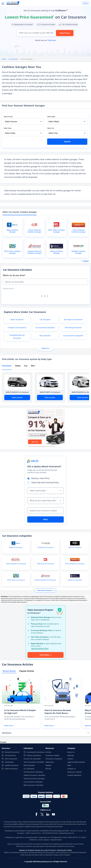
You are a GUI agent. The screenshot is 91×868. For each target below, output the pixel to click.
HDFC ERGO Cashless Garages (56, 231)
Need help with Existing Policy (44, 482)
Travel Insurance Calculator (34, 779)
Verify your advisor (75, 772)
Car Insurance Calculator (45, 328)
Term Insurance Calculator (34, 762)
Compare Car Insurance (17, 328)
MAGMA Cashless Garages (78, 252)
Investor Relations (74, 775)
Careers (70, 759)
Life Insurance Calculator (33, 772)
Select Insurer (8, 117)
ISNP (69, 765)
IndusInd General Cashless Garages (34, 252)
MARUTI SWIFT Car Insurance (50, 392)
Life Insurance (10, 755)
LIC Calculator (29, 769)
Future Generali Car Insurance (16, 564)
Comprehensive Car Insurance (17, 337)
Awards (48, 765)
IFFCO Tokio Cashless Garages (12, 252)
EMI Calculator (29, 765)
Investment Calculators (36, 752)
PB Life (48, 769)
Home (4, 59)
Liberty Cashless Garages (57, 252)
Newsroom (50, 762)
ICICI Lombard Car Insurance (75, 564)
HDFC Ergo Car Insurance (45, 564)
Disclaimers (7, 733)
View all (46, 348)
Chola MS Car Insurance (45, 547)
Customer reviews (52, 755)
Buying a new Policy (39, 478)
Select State (8, 128)
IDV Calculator (45, 336)
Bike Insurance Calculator (34, 785)
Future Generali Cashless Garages (34, 231)
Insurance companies (54, 759)
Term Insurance (11, 759)
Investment (9, 762)
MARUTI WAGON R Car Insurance (17, 392)
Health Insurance (11, 765)
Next (45, 519)
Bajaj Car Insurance (16, 547)
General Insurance (12, 752)
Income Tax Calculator (32, 759)
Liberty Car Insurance (75, 580)
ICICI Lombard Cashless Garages (78, 231)
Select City (51, 128)
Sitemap (71, 755)
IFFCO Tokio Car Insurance (16, 580)
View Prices (65, 33)
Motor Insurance (17, 320)
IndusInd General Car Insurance (45, 580)
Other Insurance (11, 769)
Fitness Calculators (34, 755)
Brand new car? (45, 40)
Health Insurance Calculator (35, 775)
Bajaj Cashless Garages (12, 231)
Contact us (72, 769)
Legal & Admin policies (76, 762)
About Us (71, 752)
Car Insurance (13, 59)
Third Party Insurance (73, 328)
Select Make (51, 117)
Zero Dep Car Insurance (73, 320)
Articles (48, 752)
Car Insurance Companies (73, 336)
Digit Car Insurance (75, 547)
